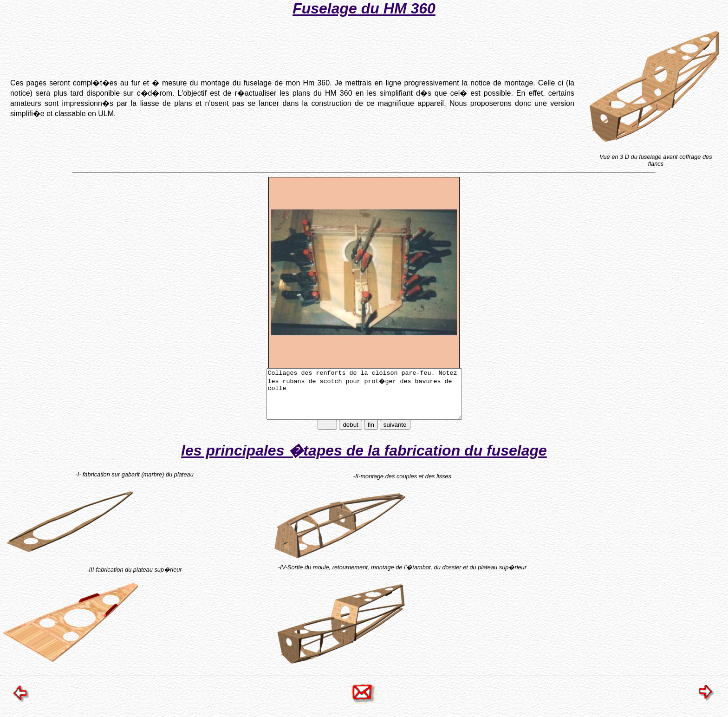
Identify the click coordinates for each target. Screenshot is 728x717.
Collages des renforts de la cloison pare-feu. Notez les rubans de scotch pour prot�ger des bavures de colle (364, 399)
